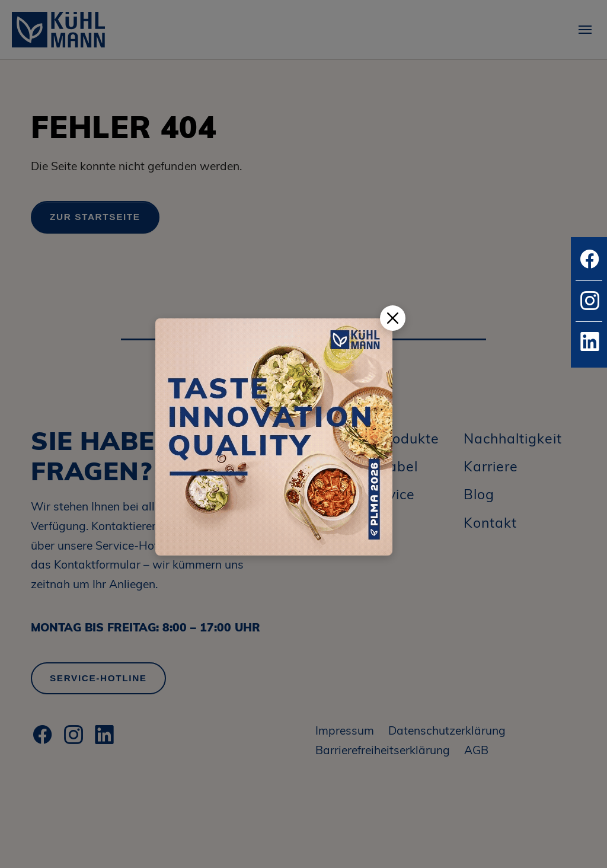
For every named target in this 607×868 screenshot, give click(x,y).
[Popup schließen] (393, 318)
